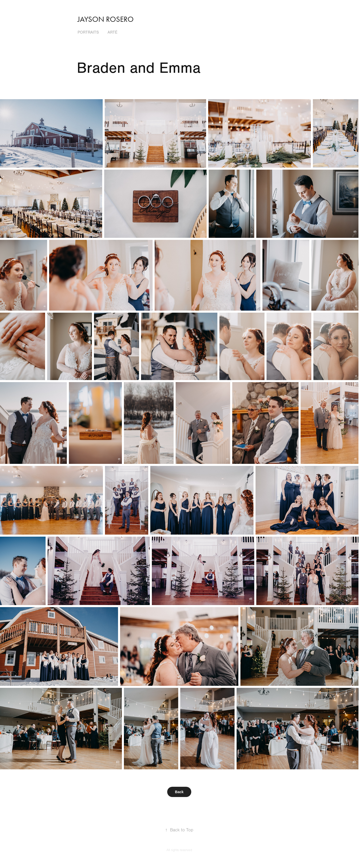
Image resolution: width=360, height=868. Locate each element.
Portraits (88, 32)
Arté (113, 32)
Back (179, 792)
